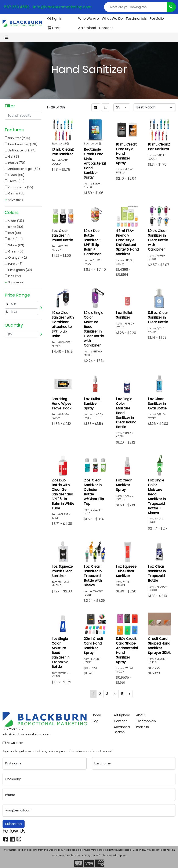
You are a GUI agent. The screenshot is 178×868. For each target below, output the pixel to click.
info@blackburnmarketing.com (62, 7)
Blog (95, 721)
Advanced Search (122, 729)
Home (96, 715)
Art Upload (87, 28)
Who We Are (88, 19)
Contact (106, 28)
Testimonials (136, 19)
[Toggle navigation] (7, 37)
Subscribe (14, 824)
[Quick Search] (135, 7)
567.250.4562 (17, 7)
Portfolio (157, 19)
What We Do (112, 19)
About (141, 715)
